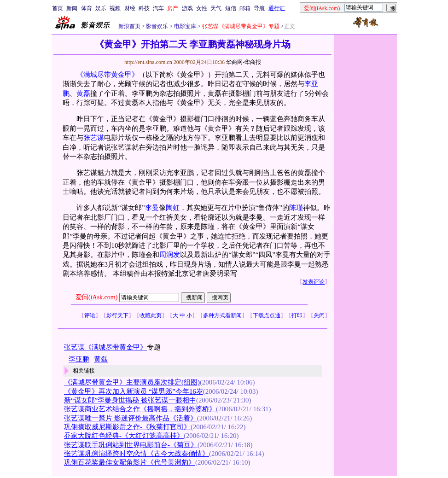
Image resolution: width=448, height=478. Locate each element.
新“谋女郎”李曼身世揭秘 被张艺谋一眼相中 (130, 400)
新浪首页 (129, 26)
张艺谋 (94, 138)
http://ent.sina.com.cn (149, 62)
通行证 (277, 8)
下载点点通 (267, 315)
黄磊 (83, 93)
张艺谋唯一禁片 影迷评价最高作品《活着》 (131, 418)
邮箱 (245, 8)
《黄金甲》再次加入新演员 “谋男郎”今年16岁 (134, 391)
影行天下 (117, 315)
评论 (90, 315)
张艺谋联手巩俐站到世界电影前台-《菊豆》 (131, 445)
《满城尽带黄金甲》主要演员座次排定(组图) (132, 382)
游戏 (187, 8)
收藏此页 (151, 315)
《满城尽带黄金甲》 (108, 75)
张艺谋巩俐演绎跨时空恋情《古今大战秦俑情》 (137, 454)
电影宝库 (184, 26)
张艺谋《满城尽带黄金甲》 (105, 347)
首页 (58, 8)
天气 (216, 8)
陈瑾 (296, 208)
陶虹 (173, 208)
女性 (202, 8)
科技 (144, 8)
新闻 (72, 8)
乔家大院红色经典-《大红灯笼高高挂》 (124, 436)
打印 (297, 315)
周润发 (170, 255)
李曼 (152, 208)
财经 (130, 8)
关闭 (319, 315)
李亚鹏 (79, 359)
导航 (259, 8)
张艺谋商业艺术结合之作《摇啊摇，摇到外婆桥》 (140, 409)
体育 (87, 8)
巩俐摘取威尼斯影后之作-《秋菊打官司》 (127, 427)
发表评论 (314, 282)
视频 (115, 8)
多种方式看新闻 (222, 315)
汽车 (158, 8)
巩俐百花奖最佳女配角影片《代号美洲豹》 (130, 462)
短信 (231, 8)
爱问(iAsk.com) (96, 297)
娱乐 (101, 8)
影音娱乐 (157, 26)
